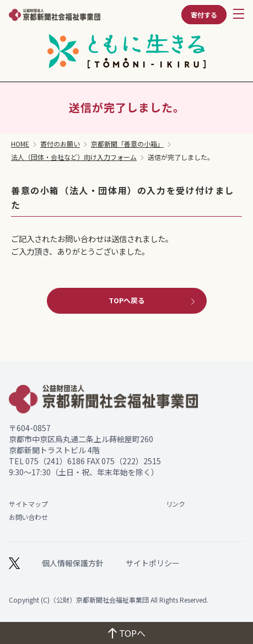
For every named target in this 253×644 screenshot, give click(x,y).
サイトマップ (28, 504)
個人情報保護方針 (73, 563)
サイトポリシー (153, 563)
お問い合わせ (28, 517)
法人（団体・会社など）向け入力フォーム (74, 157)
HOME (20, 144)
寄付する (204, 15)
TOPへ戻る (153, 300)
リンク (176, 504)
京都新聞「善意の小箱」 (127, 144)
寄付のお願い (60, 144)
